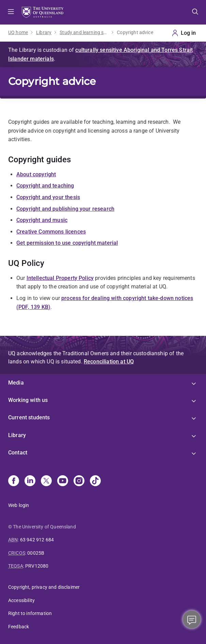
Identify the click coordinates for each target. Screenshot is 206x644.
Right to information (30, 613)
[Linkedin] (30, 481)
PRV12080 (37, 566)
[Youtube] (63, 481)
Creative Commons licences (51, 232)
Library (44, 32)
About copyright (36, 174)
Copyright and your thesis (48, 197)
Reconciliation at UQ (109, 362)
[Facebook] (14, 481)
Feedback (19, 627)
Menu (11, 12)
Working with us (28, 400)
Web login (19, 505)
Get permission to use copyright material (67, 243)
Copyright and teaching (45, 186)
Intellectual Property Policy (60, 278)
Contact (18, 453)
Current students (29, 417)
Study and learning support (84, 32)
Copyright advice (135, 32)
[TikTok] (95, 481)
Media (16, 383)
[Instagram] (79, 481)
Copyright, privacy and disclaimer (44, 587)
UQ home (18, 32)
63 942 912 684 (37, 540)
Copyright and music (42, 220)
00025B (36, 553)
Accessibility (21, 600)
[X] (46, 481)
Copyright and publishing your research (65, 209)
